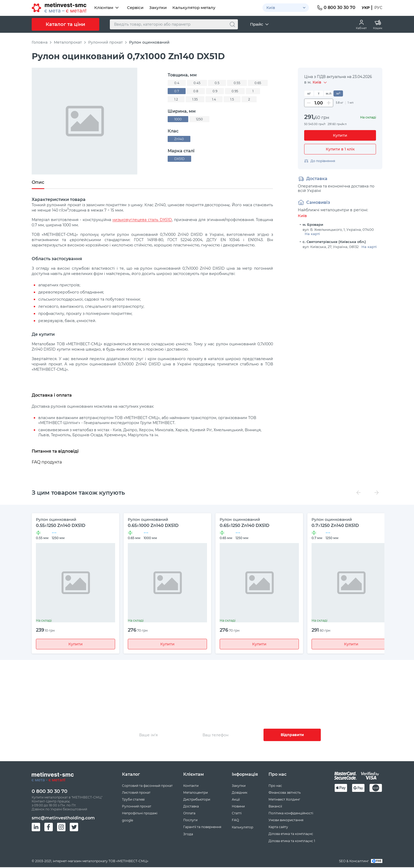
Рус (378, 8)
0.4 (177, 83)
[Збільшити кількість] (329, 103)
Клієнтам (107, 8)
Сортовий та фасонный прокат (147, 786)
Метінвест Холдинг (284, 800)
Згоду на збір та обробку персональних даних (312, 753)
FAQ (235, 821)
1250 (199, 119)
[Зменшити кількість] (309, 103)
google (128, 821)
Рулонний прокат (105, 42)
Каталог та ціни (65, 24)
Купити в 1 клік (340, 149)
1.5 (232, 99)
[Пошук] (232, 24)
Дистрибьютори (197, 800)
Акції (236, 800)
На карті (312, 234)
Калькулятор (243, 828)
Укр (366, 8)
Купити (76, 644)
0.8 (196, 91)
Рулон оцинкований (149, 42)
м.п (329, 93)
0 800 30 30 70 (50, 792)
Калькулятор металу (194, 8)
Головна (40, 42)
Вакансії (275, 807)
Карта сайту (278, 827)
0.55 (237, 83)
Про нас (275, 786)
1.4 (214, 99)
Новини (238, 807)
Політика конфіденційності (291, 814)
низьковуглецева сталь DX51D (142, 220)
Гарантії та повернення (202, 827)
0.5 (217, 83)
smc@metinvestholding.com (63, 818)
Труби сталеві (133, 800)
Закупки (158, 8)
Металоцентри (196, 793)
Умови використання (286, 821)
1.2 (176, 99)
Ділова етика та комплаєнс (291, 834)
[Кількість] (319, 103)
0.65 (258, 83)
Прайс (260, 24)
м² (338, 93)
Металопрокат (68, 42)
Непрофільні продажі (140, 814)
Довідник (240, 793)
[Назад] (359, 493)
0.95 (235, 91)
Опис (38, 182)
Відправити (292, 735)
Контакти (191, 786)
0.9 (215, 91)
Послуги (190, 821)
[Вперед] (377, 493)
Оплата (189, 814)
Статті (237, 814)
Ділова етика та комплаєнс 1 (292, 841)
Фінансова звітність (285, 793)
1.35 (195, 99)
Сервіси (135, 8)
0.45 (197, 83)
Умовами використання (238, 753)
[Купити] (340, 135)
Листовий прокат (136, 793)
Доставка (191, 807)
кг (309, 93)
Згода (188, 835)
